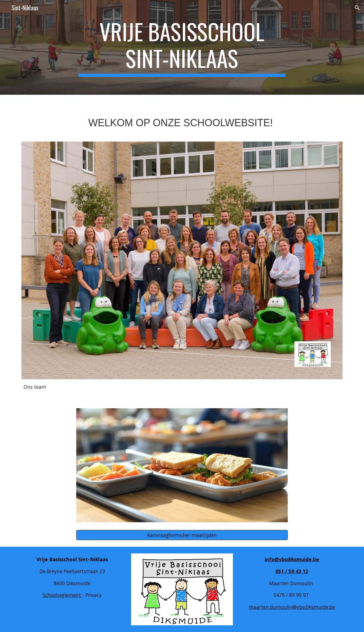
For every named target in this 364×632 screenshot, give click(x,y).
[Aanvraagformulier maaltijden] (182, 535)
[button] (357, 8)
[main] (182, 47)
